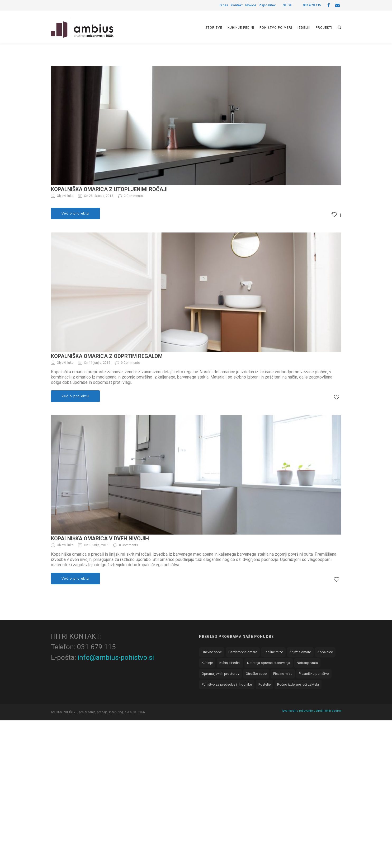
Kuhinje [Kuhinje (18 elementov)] (207, 663)
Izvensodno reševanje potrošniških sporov (312, 711)
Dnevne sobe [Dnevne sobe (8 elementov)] (212, 652)
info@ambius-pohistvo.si (116, 657)
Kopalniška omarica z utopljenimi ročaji (109, 189)
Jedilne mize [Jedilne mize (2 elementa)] (273, 652)
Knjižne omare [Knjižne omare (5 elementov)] (300, 652)
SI (284, 5)
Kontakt (237, 5)
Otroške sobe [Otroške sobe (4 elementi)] (256, 674)
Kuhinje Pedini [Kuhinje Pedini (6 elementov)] (230, 663)
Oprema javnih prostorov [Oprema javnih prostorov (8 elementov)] (220, 674)
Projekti (324, 28)
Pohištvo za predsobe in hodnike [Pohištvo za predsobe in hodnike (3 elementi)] (227, 684)
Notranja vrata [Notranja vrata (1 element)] (307, 663)
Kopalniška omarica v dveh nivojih (100, 539)
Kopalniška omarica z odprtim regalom (107, 356)
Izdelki (304, 28)
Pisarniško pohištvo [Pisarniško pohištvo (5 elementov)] (314, 674)
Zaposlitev (267, 5)
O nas (224, 5)
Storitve (214, 28)
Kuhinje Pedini (241, 28)
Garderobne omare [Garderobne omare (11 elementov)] (243, 652)
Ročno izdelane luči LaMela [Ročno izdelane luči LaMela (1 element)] (298, 684)
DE (290, 5)
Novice (251, 5)
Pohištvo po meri (276, 28)
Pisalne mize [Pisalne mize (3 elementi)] (283, 674)
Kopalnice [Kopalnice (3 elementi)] (325, 652)
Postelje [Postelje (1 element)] (265, 684)
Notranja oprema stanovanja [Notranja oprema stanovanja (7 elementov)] (269, 663)
